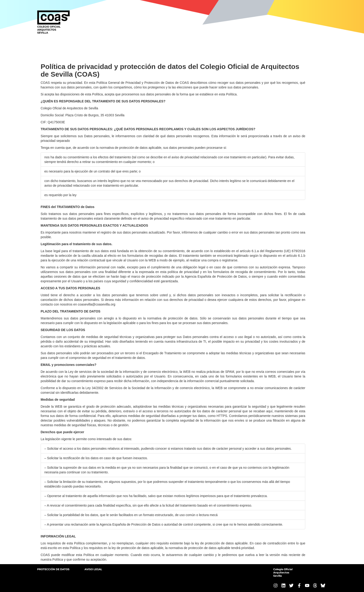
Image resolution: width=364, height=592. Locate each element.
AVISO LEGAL (93, 569)
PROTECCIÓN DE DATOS (53, 569)
